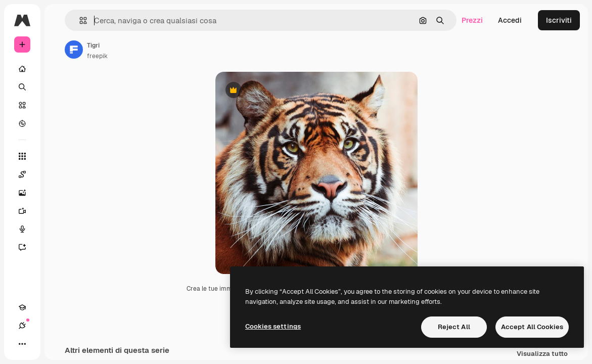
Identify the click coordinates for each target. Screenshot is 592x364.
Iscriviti (559, 20)
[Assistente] (27, 247)
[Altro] (22, 344)
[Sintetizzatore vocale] (27, 229)
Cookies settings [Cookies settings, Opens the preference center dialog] (273, 326)
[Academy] (22, 307)
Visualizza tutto (542, 354)
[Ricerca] (22, 87)
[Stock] (22, 105)
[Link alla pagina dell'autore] (74, 50)
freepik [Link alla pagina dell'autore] (97, 56)
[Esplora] (22, 123)
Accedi (510, 20)
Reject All (454, 327)
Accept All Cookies (532, 327)
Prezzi (472, 20)
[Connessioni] (22, 326)
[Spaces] (27, 174)
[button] (79, 20)
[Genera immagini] (27, 193)
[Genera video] (27, 211)
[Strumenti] (22, 156)
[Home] (22, 69)
